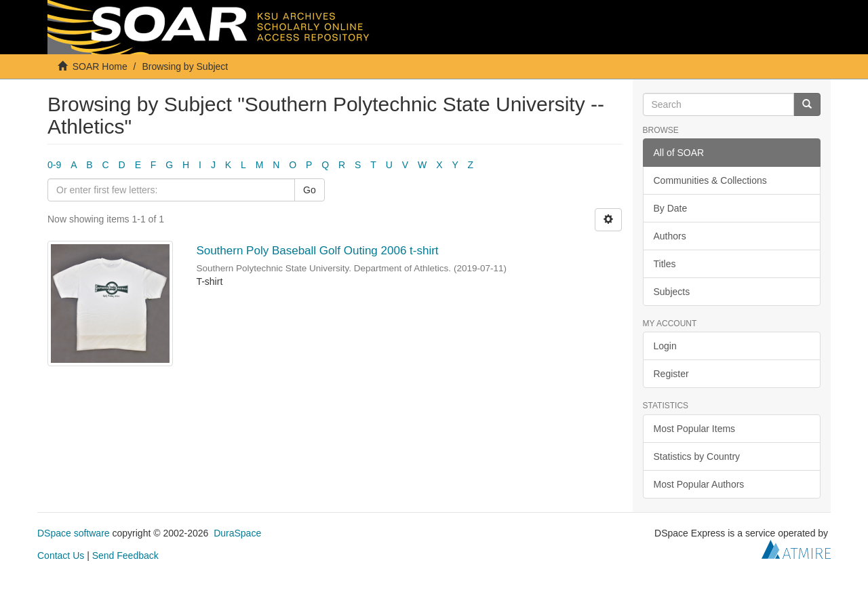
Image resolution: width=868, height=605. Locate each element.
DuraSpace (237, 533)
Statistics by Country (697, 456)
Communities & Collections (710, 180)
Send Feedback (125, 555)
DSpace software (74, 533)
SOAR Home (100, 66)
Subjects (672, 292)
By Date (671, 208)
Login (665, 346)
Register (671, 374)
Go (310, 190)
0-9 (54, 165)
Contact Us (61, 555)
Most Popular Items (695, 429)
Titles (665, 264)
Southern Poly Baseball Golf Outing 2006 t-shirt (317, 251)
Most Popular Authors (699, 484)
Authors (670, 236)
